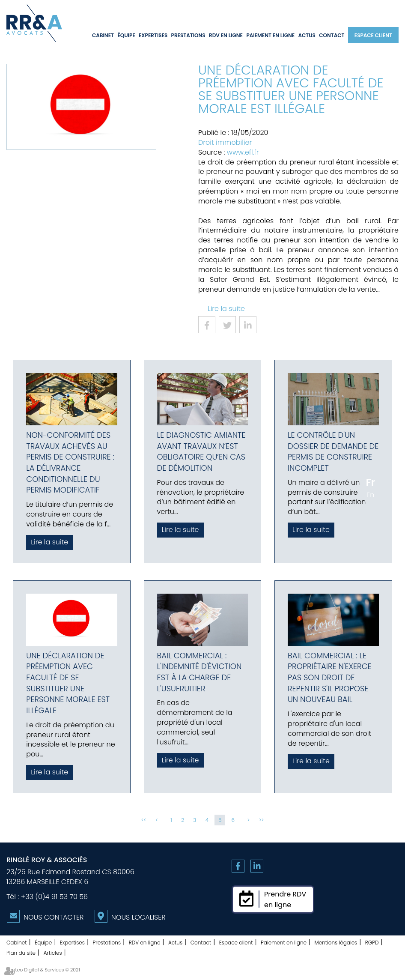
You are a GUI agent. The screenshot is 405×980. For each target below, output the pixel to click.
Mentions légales (336, 943)
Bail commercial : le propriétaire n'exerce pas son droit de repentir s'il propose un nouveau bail (330, 678)
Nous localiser (138, 917)
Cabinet (103, 35)
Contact (332, 35)
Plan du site (21, 953)
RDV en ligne (226, 35)
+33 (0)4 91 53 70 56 (54, 897)
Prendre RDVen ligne (285, 899)
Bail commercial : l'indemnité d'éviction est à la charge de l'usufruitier (200, 672)
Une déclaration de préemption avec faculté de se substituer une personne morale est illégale (68, 683)
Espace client (373, 35)
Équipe (126, 35)
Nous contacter (54, 917)
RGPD (372, 943)
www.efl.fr (243, 152)
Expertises (153, 35)
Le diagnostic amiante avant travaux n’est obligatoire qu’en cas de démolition (201, 451)
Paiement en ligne (270, 35)
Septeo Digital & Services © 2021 (43, 970)
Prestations (188, 35)
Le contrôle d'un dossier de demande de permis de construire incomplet (333, 451)
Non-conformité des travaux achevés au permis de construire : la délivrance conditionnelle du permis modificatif (70, 463)
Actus (307, 35)
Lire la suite (226, 309)
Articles (53, 953)
